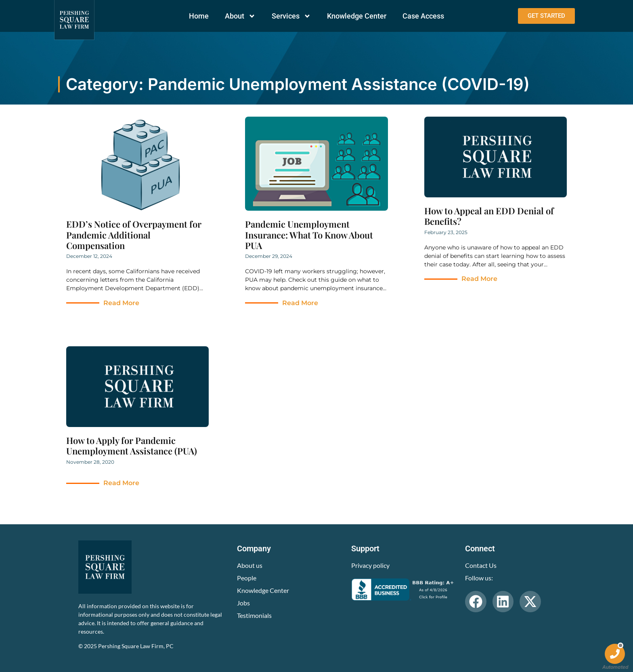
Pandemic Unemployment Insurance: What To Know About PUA (309, 235)
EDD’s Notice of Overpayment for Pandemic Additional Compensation (134, 235)
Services (291, 16)
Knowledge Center (357, 16)
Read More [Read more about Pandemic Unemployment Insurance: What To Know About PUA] (300, 303)
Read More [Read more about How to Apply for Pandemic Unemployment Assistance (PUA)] (121, 483)
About (240, 16)
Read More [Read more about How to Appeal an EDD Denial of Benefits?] (479, 279)
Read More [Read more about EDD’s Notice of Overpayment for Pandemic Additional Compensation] (121, 303)
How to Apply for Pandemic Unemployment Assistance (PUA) (132, 446)
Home (199, 16)
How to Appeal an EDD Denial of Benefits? (489, 216)
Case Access (423, 16)
